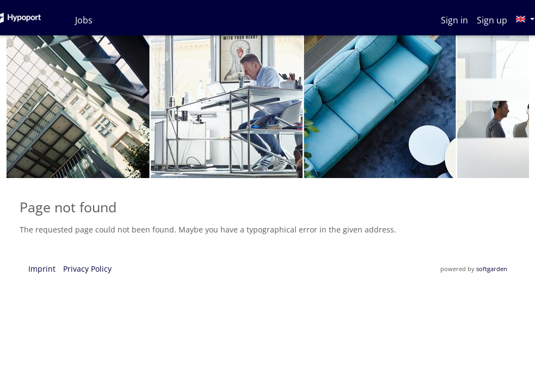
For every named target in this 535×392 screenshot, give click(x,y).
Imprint (42, 269)
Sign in (454, 20)
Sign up (492, 20)
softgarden (492, 269)
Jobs (84, 20)
